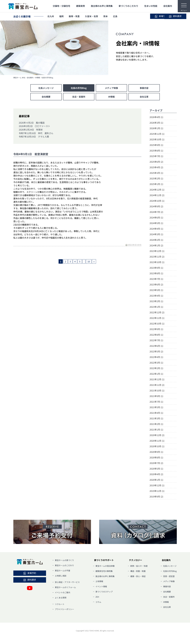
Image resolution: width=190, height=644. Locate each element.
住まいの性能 (151, 6)
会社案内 (168, 6)
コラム (98, 602)
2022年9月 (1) (156, 329)
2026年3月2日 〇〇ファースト (34, 126)
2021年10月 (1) (157, 390)
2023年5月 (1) (156, 290)
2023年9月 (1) (156, 268)
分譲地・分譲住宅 (61, 6)
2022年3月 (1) (156, 363)
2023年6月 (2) (156, 284)
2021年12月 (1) (157, 379)
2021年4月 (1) (156, 413)
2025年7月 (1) (156, 156)
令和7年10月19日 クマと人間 (34, 137)
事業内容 (144, 88)
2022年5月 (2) (156, 351)
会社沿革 (144, 97)
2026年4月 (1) (156, 117)
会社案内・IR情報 (33, 78)
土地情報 (99, 581)
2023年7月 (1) (156, 279)
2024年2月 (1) (156, 240)
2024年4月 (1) (156, 229)
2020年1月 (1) (156, 480)
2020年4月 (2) (156, 474)
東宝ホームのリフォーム (65, 587)
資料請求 (165, 16)
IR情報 (111, 97)
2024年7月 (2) (156, 212)
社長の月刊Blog (47, 78)
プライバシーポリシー (64, 609)
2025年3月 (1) (156, 173)
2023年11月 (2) (157, 257)
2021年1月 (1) (156, 430)
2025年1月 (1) (156, 184)
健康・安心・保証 (138, 576)
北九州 (51, 16)
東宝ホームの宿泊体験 (105, 566)
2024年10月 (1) (157, 201)
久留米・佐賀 (92, 16)
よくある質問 (61, 598)
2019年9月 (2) (156, 496)
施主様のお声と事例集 (102, 6)
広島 (116, 16)
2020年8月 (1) (156, 457)
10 (89, 261)
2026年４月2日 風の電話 (32, 123)
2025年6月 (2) (156, 162)
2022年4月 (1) (156, 357)
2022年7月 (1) (156, 340)
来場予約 (139, 16)
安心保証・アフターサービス (67, 582)
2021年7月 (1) (156, 402)
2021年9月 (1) (156, 396)
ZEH (97, 597)
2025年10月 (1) (157, 139)
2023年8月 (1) (156, 273)
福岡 (62, 16)
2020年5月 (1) (156, 469)
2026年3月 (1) (156, 123)
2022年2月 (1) (156, 368)
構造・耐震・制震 (138, 571)
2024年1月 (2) (156, 245)
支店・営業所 (79, 97)
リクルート (60, 604)
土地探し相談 (61, 576)
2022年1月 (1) (156, 374)
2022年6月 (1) (156, 346)
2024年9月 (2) (156, 206)
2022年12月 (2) (157, 312)
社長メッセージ (46, 88)
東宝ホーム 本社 (19, 78)
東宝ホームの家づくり (64, 560)
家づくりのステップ (104, 592)
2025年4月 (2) (156, 167)
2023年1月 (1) (156, 307)
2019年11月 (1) (157, 491)
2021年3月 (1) (156, 418)
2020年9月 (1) (156, 452)
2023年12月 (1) (157, 251)
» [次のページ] (94, 261)
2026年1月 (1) (156, 128)
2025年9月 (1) (156, 145)
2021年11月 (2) (157, 385)
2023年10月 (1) (157, 262)
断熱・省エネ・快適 (139, 566)
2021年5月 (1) (156, 407)
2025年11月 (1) (157, 134)
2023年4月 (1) (156, 296)
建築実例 (80, 6)
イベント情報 (101, 586)
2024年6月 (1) (156, 217)
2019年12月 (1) (157, 485)
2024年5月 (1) (156, 223)
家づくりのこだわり (128, 6)
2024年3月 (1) (156, 234)
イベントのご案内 (63, 592)
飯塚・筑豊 (75, 16)
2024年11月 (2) (157, 195)
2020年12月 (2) (157, 435)
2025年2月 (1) (156, 178)
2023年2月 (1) (156, 301)
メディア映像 (111, 88)
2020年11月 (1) (157, 441)
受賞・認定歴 (169, 576)
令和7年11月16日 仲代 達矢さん (36, 133)
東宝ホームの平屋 (63, 571)
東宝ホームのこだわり (64, 565)
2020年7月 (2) (156, 463)
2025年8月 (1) (156, 151)
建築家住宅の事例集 (104, 571)
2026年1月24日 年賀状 (31, 130)
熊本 (106, 16)
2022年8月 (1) (156, 335)
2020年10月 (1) (157, 446)
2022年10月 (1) (157, 323)
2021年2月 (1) (156, 424)
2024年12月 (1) (157, 190)
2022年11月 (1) (157, 318)
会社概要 (46, 97)
